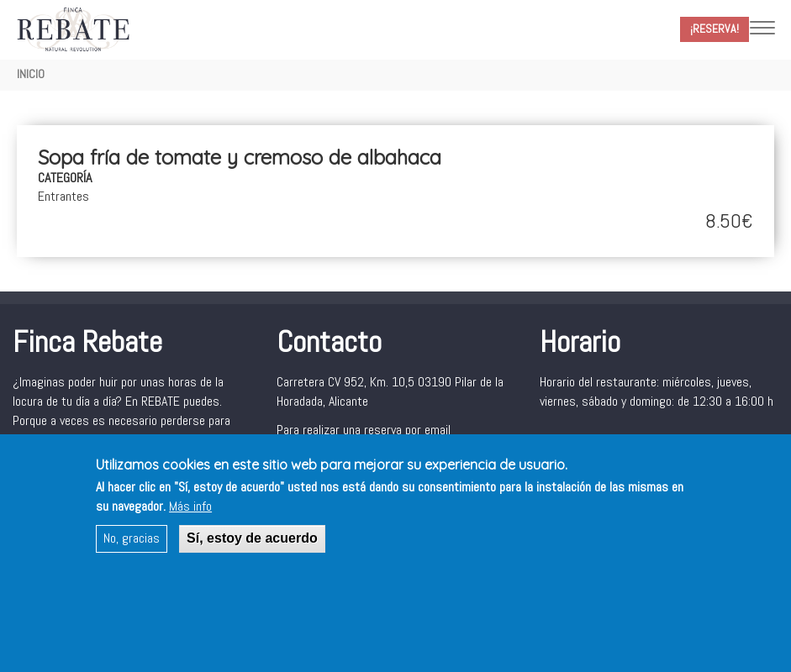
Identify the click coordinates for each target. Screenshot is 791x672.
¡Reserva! (715, 29)
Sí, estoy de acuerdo (252, 546)
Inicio (31, 74)
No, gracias (132, 546)
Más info (190, 514)
